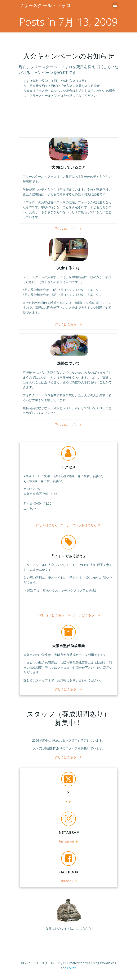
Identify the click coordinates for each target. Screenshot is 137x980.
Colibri (72, 968)
